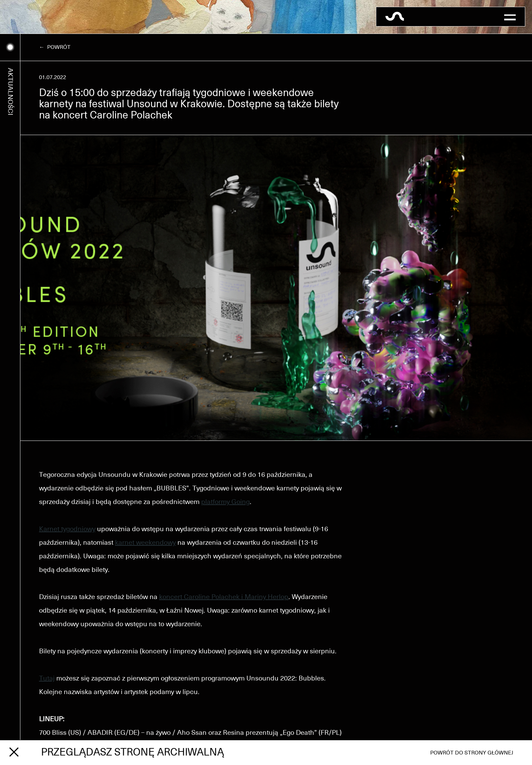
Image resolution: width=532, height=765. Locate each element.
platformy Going (225, 502)
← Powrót (55, 47)
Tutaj (47, 678)
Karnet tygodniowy (67, 529)
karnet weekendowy (145, 543)
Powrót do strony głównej (472, 753)
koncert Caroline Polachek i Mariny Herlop (224, 597)
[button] (510, 17)
